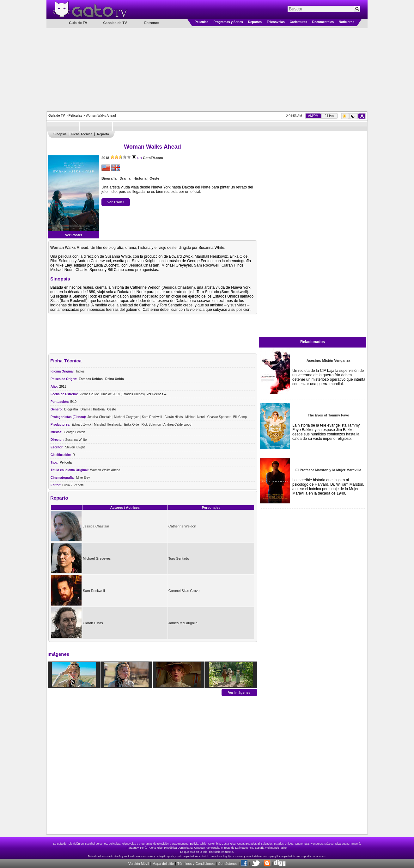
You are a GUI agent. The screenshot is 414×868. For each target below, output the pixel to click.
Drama (125, 178)
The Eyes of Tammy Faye (329, 415)
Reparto (103, 134)
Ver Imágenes (239, 692)
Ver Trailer (116, 202)
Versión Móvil (139, 864)
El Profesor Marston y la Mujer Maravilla (328, 470)
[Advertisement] (207, 69)
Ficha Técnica (82, 134)
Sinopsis (60, 134)
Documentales (323, 22)
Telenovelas (276, 22)
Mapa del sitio (163, 864)
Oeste (154, 178)
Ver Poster (74, 235)
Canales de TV (115, 23)
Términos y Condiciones (196, 864)
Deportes (255, 22)
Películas (201, 22)
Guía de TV (57, 116)
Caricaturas (298, 22)
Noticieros (347, 22)
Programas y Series (228, 22)
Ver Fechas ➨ (157, 394)
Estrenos (152, 23)
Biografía (109, 178)
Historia (140, 178)
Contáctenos (228, 864)
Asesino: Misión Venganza (328, 360)
